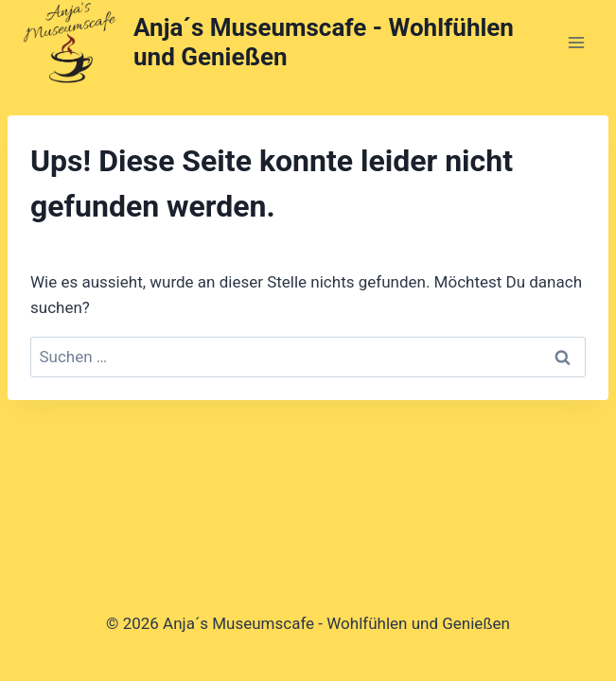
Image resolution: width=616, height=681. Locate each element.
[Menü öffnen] (576, 42)
